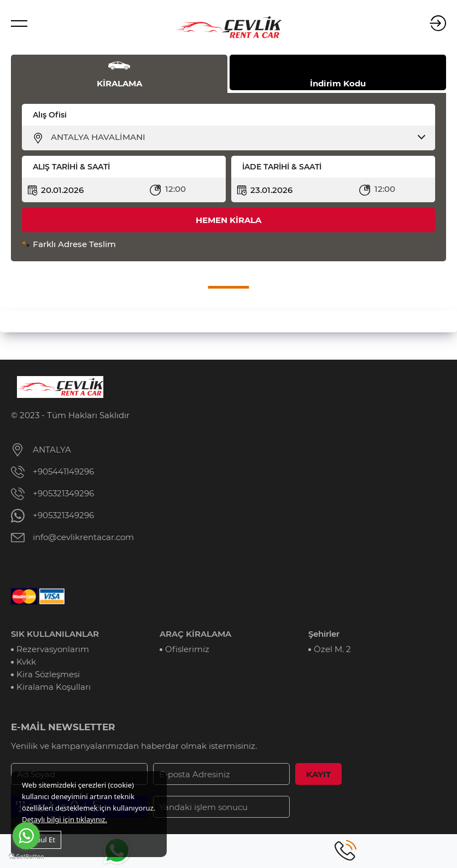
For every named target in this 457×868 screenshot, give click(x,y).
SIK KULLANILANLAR (55, 634)
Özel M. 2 (332, 649)
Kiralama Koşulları (54, 687)
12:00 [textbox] (175, 189)
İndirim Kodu (338, 83)
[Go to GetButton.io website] (26, 857)
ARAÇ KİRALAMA (195, 634)
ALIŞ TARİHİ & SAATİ (71, 167)
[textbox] (235, 137)
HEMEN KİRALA (228, 220)
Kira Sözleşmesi (48, 674)
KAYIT (318, 774)
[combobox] (235, 137)
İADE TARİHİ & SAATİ (282, 167)
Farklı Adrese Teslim (74, 244)
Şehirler (324, 634)
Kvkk (26, 662)
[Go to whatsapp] (26, 836)
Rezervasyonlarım (53, 649)
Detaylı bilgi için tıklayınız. (65, 819)
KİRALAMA (119, 83)
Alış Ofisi (50, 115)
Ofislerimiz (187, 649)
